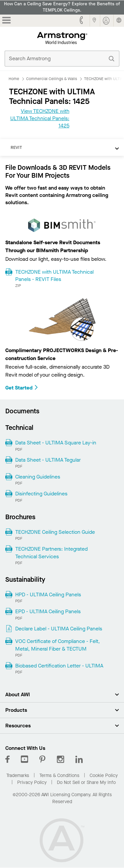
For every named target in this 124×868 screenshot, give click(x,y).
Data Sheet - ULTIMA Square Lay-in (56, 443)
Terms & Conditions (59, 776)
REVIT (16, 147)
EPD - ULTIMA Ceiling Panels (48, 611)
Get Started (22, 388)
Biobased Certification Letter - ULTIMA (59, 666)
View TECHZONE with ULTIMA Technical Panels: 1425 (40, 118)
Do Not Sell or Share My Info (86, 782)
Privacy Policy (32, 782)
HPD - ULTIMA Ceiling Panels (48, 594)
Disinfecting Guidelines (41, 494)
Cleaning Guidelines (38, 477)
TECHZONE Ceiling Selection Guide (55, 532)
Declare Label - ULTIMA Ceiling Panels (59, 629)
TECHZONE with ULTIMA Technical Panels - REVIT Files (54, 275)
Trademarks (18, 776)
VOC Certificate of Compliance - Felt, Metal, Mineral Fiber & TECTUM (58, 645)
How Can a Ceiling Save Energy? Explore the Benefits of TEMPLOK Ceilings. (62, 7)
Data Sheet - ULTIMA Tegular (48, 460)
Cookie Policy (104, 776)
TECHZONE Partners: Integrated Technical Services (51, 552)
